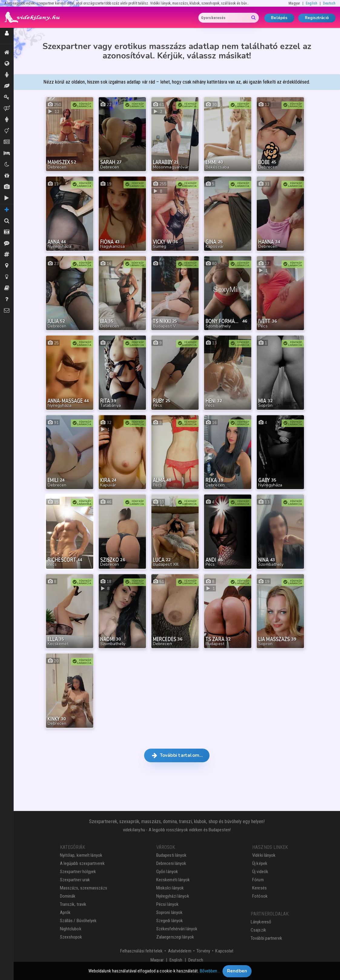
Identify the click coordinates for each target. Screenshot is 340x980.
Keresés (259, 888)
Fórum (258, 880)
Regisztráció (317, 18)
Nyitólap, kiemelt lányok (81, 855)
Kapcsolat (224, 951)
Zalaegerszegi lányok (175, 937)
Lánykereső (261, 922)
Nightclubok (71, 929)
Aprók (7, 142)
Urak (7, 120)
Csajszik (258, 930)
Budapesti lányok (172, 855)
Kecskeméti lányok (173, 880)
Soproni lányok (169, 912)
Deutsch (329, 3)
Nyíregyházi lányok (173, 896)
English (312, 3)
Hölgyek (7, 75)
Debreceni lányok (171, 863)
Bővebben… (210, 971)
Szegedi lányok (170, 921)
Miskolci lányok (170, 888)
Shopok (7, 176)
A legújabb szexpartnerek (82, 863)
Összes (7, 64)
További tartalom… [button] (177, 755)
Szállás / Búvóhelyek (7, 153)
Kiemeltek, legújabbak (7, 52)
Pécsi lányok (167, 904)
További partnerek (266, 938)
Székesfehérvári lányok (177, 929)
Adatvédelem (180, 951)
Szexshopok (71, 937)
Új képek (7, 187)
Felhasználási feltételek (141, 951)
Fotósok (260, 896)
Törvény (203, 951)
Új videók (7, 198)
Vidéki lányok (264, 855)
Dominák (7, 97)
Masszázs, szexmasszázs (84, 888)
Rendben (237, 971)
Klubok (7, 164)
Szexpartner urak (75, 880)
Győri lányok (167, 872)
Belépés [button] (279, 18)
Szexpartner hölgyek (78, 872)
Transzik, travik (7, 131)
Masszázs (7, 86)
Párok (7, 108)
